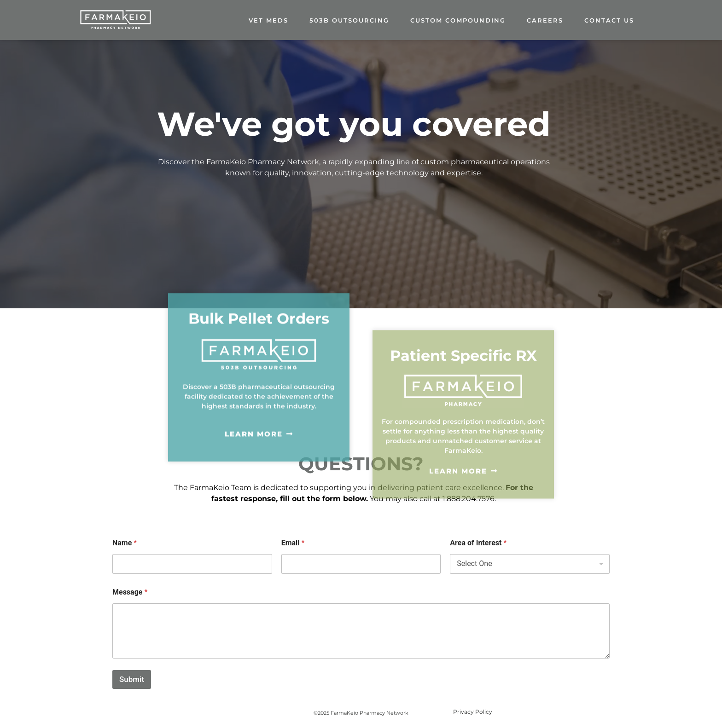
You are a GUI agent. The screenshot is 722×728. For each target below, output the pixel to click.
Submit (132, 679)
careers (545, 20)
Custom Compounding (458, 20)
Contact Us (609, 20)
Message (130, 592)
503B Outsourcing (349, 20)
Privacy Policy (473, 712)
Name (125, 543)
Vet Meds (268, 20)
